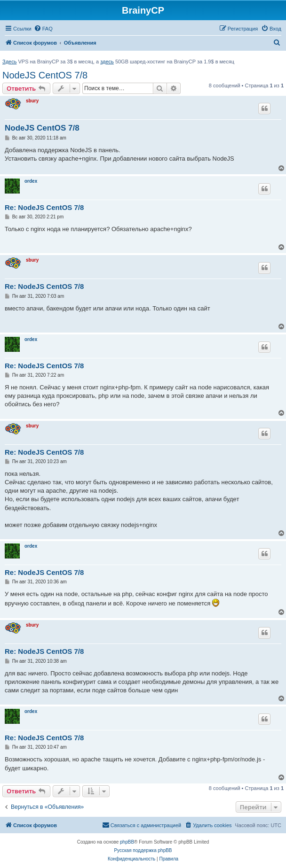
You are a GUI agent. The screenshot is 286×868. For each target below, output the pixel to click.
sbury (32, 101)
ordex (31, 181)
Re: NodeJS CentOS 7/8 (44, 207)
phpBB (127, 842)
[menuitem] (43, 29)
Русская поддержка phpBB (143, 850)
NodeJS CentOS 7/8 (45, 75)
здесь (107, 62)
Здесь (9, 62)
